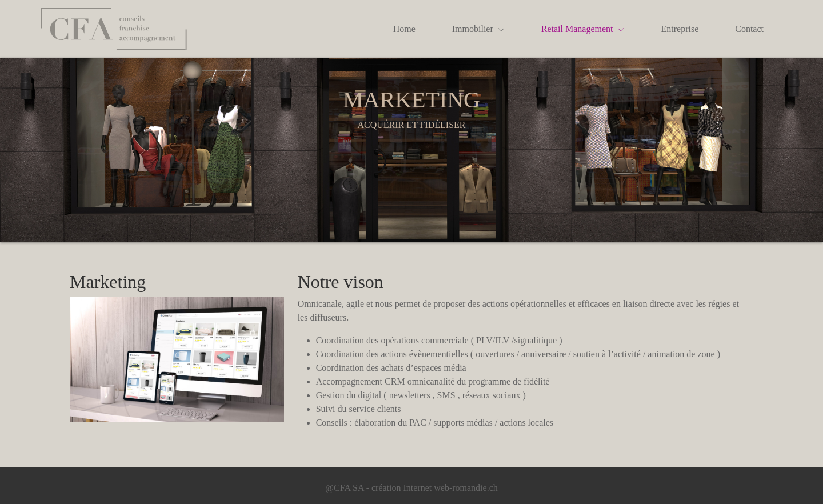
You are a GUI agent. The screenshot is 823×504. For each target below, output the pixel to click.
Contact (749, 29)
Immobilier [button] (478, 29)
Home (404, 29)
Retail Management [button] (583, 29)
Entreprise (680, 29)
